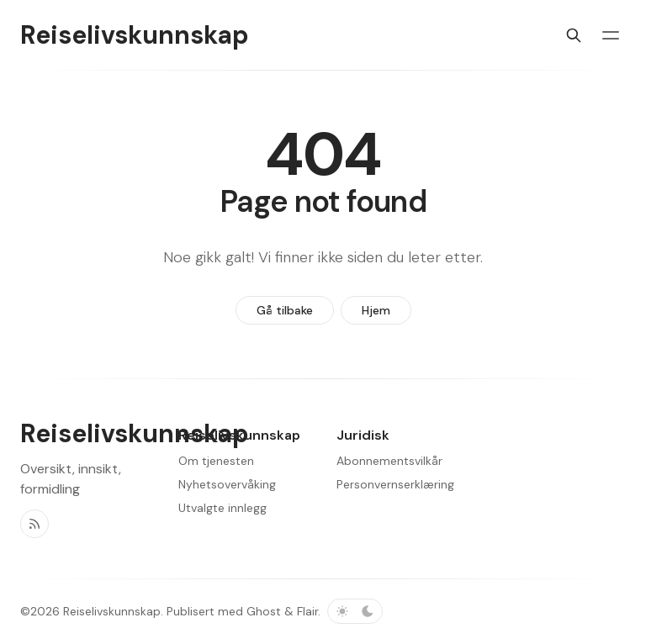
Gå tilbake (285, 310)
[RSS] (34, 524)
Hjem (376, 310)
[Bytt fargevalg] (355, 611)
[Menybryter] (611, 35)
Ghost (264, 611)
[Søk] (574, 35)
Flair (307, 611)
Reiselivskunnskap (112, 611)
